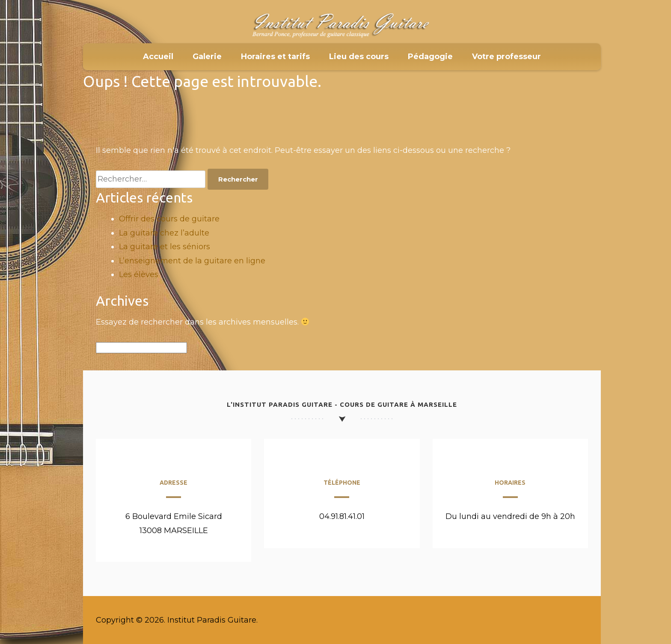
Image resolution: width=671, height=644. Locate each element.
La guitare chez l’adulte (164, 233)
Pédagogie (430, 57)
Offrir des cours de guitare (169, 219)
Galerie (207, 57)
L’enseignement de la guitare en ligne (192, 261)
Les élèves (139, 274)
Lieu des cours (359, 57)
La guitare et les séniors (165, 247)
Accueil (158, 57)
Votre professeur (506, 57)
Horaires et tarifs (275, 57)
